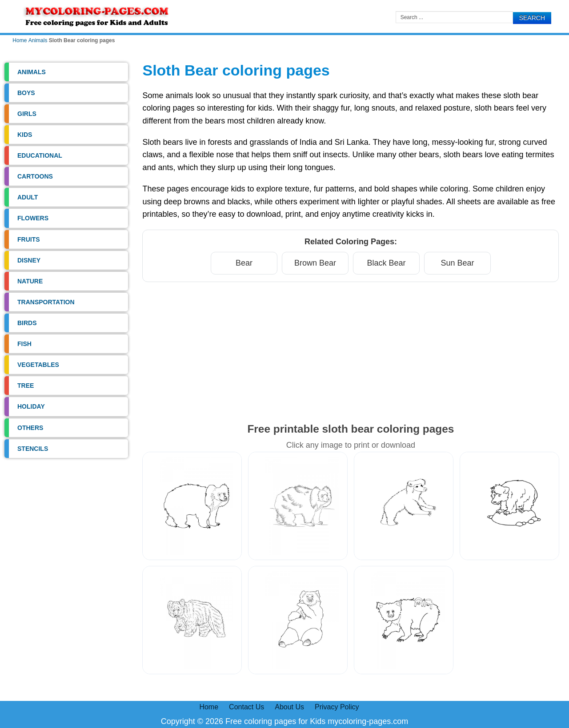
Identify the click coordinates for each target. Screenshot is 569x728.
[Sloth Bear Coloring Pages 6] (298, 620)
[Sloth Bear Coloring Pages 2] (298, 506)
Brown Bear (315, 263)
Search (532, 18)
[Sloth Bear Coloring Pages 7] (404, 620)
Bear (244, 263)
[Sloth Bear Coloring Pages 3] (404, 506)
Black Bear (386, 263)
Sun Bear (457, 263)
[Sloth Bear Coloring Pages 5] (192, 620)
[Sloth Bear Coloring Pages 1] (192, 506)
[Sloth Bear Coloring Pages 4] (509, 506)
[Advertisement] (351, 351)
